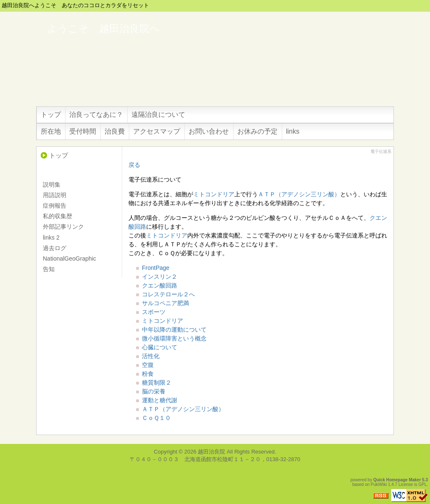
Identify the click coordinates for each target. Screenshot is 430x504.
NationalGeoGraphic (69, 259)
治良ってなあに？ (96, 115)
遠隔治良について (158, 115)
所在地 (51, 131)
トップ (51, 115)
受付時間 (83, 131)
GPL (422, 484)
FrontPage (156, 268)
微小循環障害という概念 (174, 338)
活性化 (151, 356)
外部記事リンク (63, 227)
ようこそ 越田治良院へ (104, 28)
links (293, 131)
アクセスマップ (157, 131)
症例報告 (55, 206)
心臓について (160, 347)
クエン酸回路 (160, 285)
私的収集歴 (58, 216)
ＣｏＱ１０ (156, 418)
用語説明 (55, 195)
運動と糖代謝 (160, 400)
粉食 (148, 374)
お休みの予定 (257, 131)
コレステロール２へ (168, 294)
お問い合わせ (209, 131)
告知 (49, 269)
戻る (134, 165)
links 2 (51, 237)
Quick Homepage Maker (397, 480)
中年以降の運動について (174, 330)
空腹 (148, 365)
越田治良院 (211, 452)
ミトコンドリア (214, 194)
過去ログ (55, 248)
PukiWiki (379, 484)
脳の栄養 (154, 391)
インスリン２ (160, 277)
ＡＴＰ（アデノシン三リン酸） (299, 194)
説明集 (52, 185)
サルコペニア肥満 (165, 303)
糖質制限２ (157, 383)
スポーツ (154, 312)
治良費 (115, 131)
